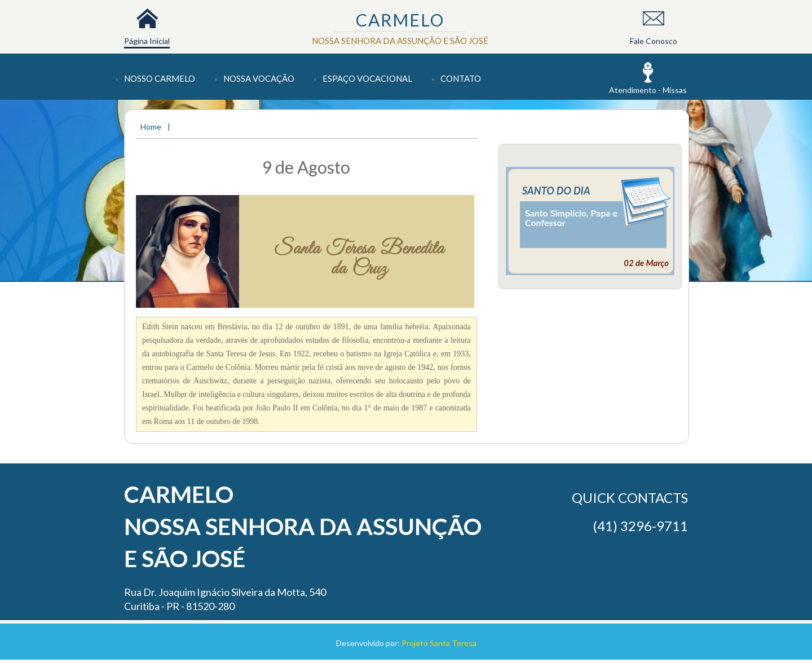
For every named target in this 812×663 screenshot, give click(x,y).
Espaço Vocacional (367, 78)
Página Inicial (147, 41)
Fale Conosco (654, 41)
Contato (461, 78)
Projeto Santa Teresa (439, 643)
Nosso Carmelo (160, 78)
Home (152, 127)
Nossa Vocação (259, 78)
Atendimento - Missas (648, 90)
